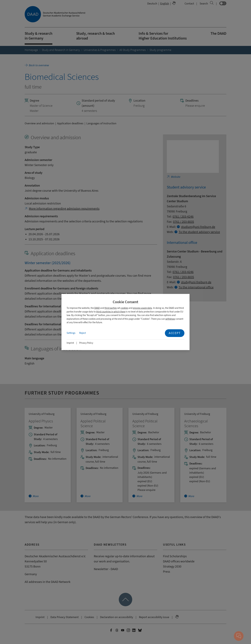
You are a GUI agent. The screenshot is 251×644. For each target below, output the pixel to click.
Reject (83, 333)
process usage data (142, 308)
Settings (71, 333)
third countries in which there (111, 312)
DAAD (97, 308)
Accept (175, 333)
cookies (124, 308)
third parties (111, 308)
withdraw (170, 319)
